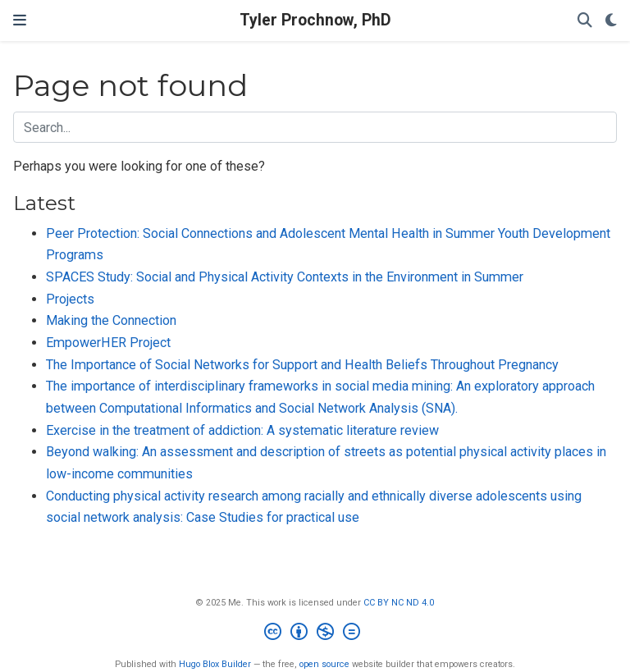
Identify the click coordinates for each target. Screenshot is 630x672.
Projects (70, 299)
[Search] (585, 21)
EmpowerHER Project (108, 343)
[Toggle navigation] (20, 20)
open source (324, 664)
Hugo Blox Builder (215, 664)
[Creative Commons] (315, 634)
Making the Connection (111, 320)
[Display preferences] (611, 21)
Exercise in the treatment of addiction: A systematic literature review (242, 430)
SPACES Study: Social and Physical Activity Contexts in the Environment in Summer (285, 277)
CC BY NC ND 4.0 (399, 603)
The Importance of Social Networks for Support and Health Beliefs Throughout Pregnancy (302, 365)
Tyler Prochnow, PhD (315, 20)
